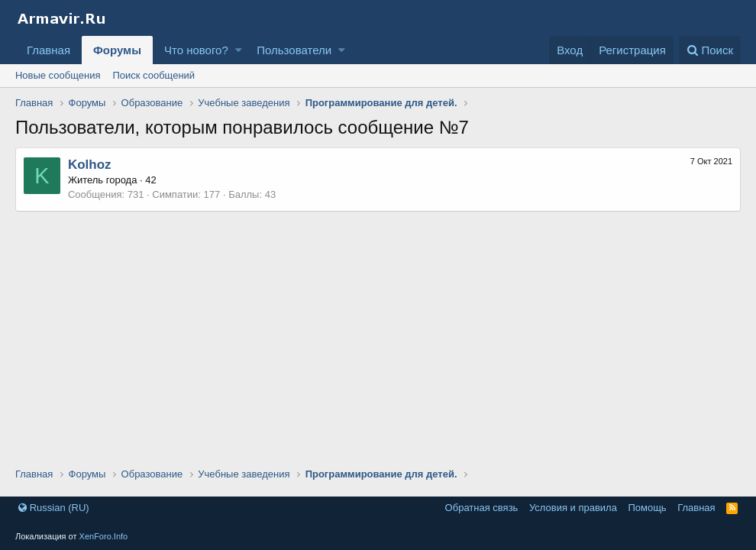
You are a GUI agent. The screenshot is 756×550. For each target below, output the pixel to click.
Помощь (647, 508)
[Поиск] (710, 50)
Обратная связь (482, 508)
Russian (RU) (54, 508)
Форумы (117, 50)
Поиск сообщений (153, 75)
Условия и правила (573, 508)
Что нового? (196, 50)
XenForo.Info (104, 536)
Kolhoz (90, 165)
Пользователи (294, 50)
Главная (48, 50)
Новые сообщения (58, 75)
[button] (239, 50)
